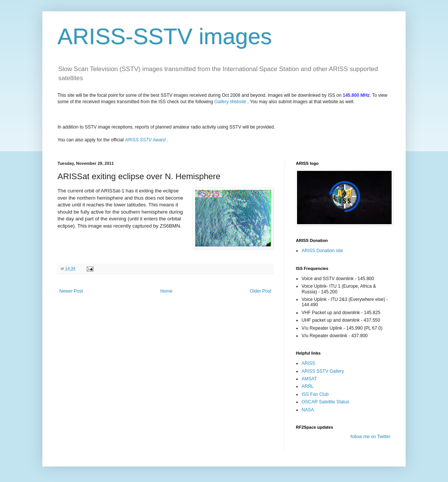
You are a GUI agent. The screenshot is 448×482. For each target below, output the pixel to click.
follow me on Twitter (370, 437)
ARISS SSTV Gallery (323, 371)
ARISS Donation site (322, 251)
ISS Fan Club (315, 394)
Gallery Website (230, 102)
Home (166, 291)
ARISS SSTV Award (145, 140)
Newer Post (71, 291)
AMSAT (309, 379)
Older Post (261, 291)
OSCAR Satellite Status (325, 402)
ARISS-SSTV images (165, 36)
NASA (308, 410)
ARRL (308, 386)
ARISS (308, 363)
